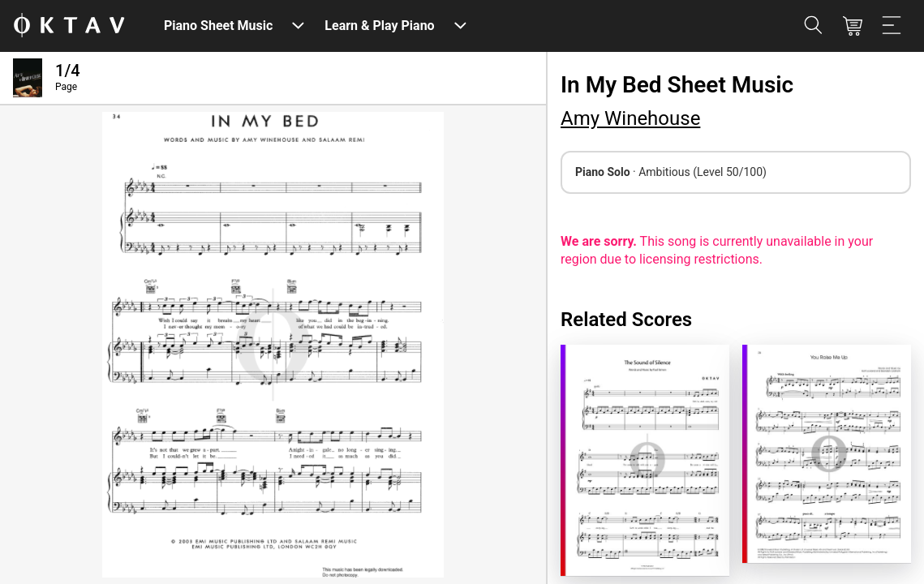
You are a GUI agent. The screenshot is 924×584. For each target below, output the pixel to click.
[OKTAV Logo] (69, 26)
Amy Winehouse (630, 118)
